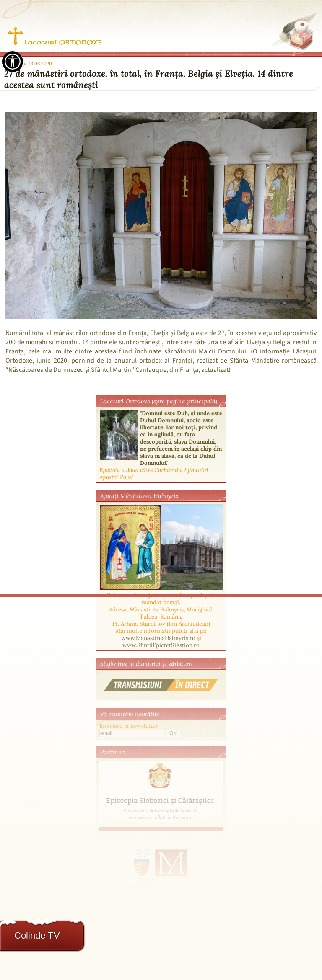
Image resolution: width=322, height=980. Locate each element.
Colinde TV (37, 935)
